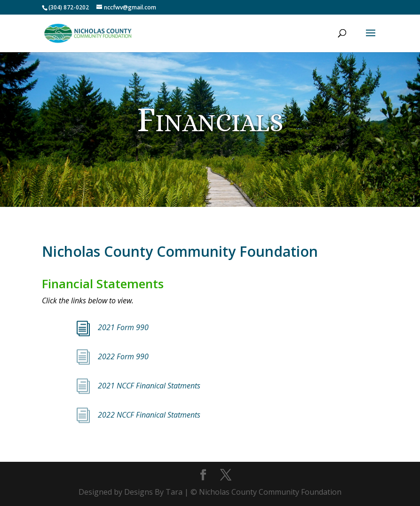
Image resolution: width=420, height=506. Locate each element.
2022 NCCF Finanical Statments (150, 415)
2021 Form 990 (123, 327)
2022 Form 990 (123, 356)
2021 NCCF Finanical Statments (150, 386)
